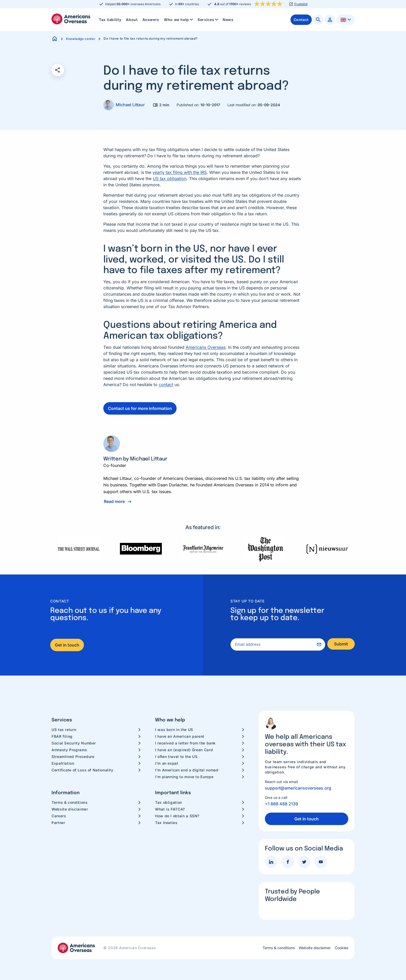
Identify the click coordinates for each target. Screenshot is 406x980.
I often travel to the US (176, 757)
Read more (114, 501)
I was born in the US (174, 730)
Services (208, 20)
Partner (58, 823)
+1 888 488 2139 (281, 804)
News (228, 20)
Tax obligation (169, 802)
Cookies (342, 948)
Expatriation (63, 763)
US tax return (64, 730)
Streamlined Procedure (73, 757)
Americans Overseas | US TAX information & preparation (71, 19)
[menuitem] (110, 20)
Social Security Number (74, 743)
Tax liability (110, 20)
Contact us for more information (140, 408)
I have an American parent (180, 736)
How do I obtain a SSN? (177, 816)
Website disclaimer (70, 809)
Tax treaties (166, 823)
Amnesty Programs (69, 750)
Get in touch (67, 645)
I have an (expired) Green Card (184, 750)
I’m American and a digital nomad (187, 770)
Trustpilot (301, 4)
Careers (59, 816)
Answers (151, 20)
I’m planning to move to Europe (184, 777)
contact (166, 385)
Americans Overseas (206, 347)
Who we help (179, 20)
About (132, 20)
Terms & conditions (70, 802)
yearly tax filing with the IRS (180, 172)
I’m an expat (167, 763)
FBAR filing (62, 736)
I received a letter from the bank (185, 743)
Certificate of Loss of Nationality (82, 770)
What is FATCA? (170, 809)
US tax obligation (170, 179)
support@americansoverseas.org (298, 788)
